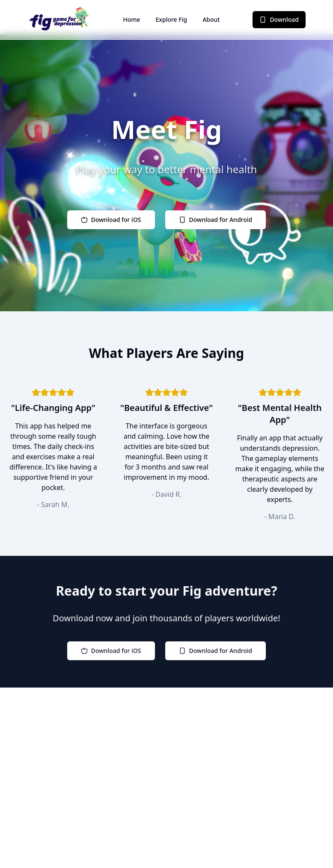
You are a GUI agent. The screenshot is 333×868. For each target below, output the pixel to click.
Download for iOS (111, 220)
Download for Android (216, 220)
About (211, 19)
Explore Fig (172, 19)
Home (131, 19)
